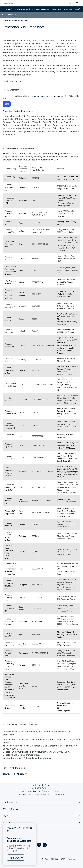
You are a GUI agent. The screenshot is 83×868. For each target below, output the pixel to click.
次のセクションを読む (13, 774)
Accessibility (73, 859)
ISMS (63, 859)
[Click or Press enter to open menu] (77, 3)
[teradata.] (8, 3)
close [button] (79, 9)
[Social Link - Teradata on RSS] (45, 845)
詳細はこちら (14, 858)
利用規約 (54, 859)
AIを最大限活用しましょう (41, 788)
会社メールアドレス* (13, 81)
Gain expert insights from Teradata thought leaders (41, 791)
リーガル (45, 859)
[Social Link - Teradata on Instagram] (39, 845)
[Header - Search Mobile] (71, 3)
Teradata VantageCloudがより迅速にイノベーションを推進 (41, 794)
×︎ (34, 825)
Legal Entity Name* (13, 90)
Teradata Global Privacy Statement (47, 96)
